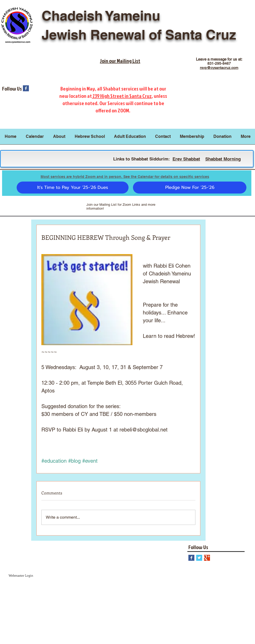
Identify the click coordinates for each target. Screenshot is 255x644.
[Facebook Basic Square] (26, 88)
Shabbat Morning (223, 159)
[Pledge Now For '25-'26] (190, 188)
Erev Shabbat (186, 159)
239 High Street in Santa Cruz (122, 96)
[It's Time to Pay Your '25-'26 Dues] (73, 188)
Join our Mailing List (120, 61)
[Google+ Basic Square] (207, 558)
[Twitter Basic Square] (199, 558)
